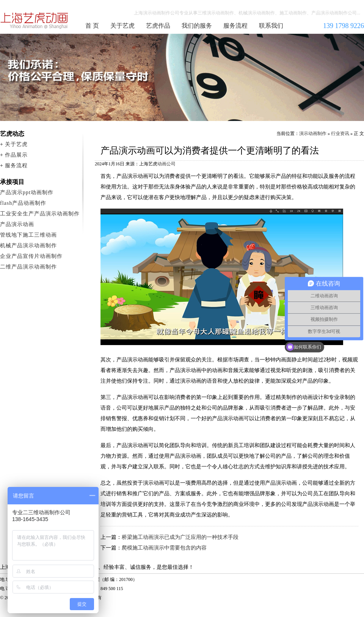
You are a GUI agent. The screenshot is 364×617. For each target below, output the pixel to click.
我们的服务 (197, 26)
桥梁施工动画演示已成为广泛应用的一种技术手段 (180, 537)
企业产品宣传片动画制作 (31, 256)
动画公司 (166, 164)
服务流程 (235, 26)
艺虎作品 (158, 26)
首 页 (92, 26)
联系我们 (271, 26)
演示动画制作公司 (35, 20)
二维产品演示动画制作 (28, 267)
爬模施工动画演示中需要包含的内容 (164, 548)
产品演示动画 (17, 224)
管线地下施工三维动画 (28, 235)
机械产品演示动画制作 (28, 246)
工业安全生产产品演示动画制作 (40, 214)
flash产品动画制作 (23, 203)
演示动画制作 (313, 133)
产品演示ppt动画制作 (27, 192)
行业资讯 (340, 133)
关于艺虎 (122, 26)
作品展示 (16, 155)
